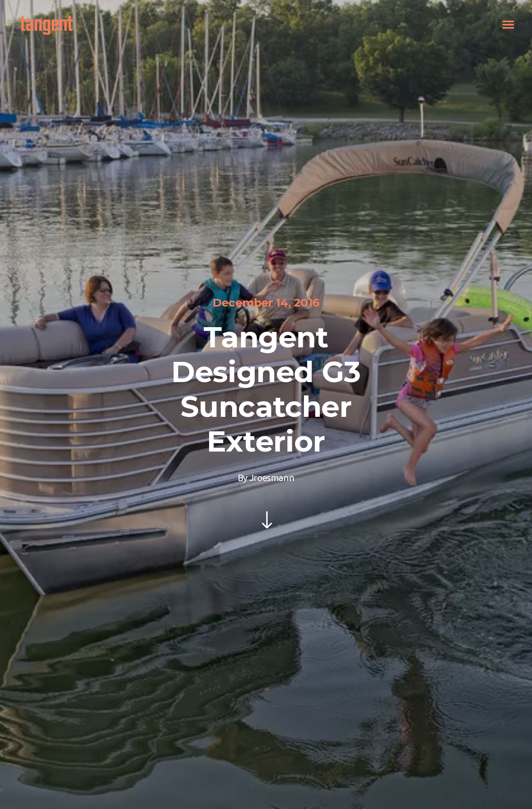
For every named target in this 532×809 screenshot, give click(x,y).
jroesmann (272, 478)
